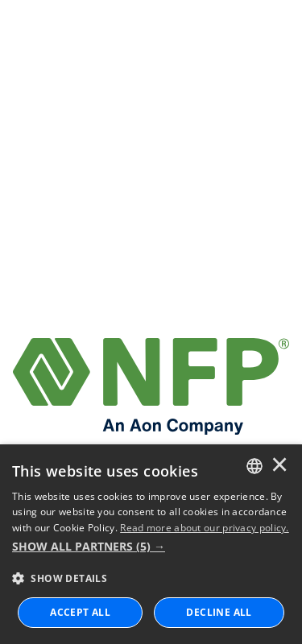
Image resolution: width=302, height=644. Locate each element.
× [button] (279, 466)
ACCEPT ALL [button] (80, 612)
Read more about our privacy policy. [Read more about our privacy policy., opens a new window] (205, 528)
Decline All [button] (219, 612)
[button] (151, 547)
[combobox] (254, 466)
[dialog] (151, 544)
